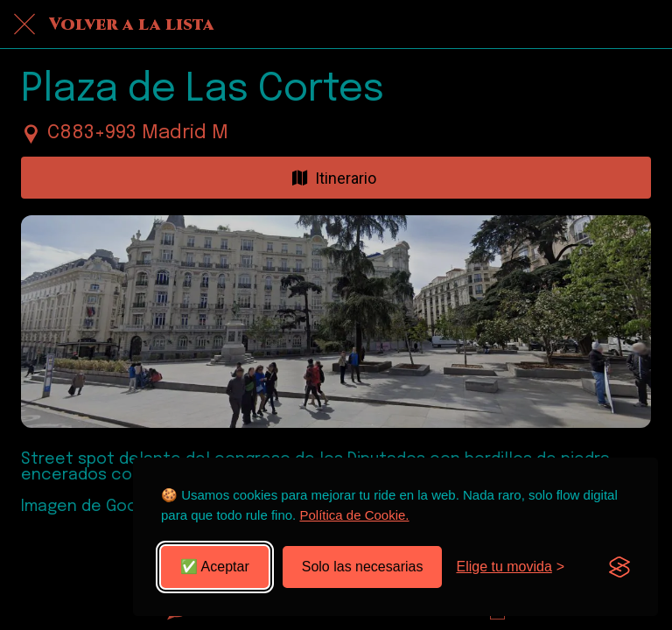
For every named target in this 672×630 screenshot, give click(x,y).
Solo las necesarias (363, 567)
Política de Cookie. (354, 515)
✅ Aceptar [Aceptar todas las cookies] (215, 567)
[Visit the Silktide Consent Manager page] (619, 567)
